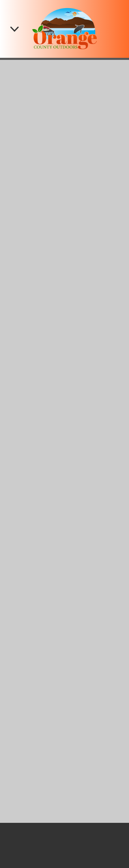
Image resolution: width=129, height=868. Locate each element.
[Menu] (15, 29)
